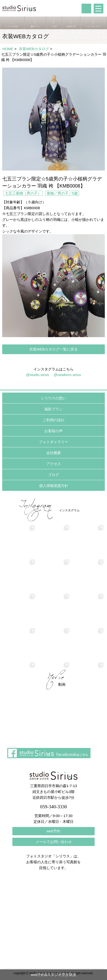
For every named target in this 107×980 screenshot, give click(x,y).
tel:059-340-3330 (86, 9)
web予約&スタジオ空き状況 (54, 975)
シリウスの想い (53, 398)
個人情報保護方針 (54, 486)
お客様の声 (53, 431)
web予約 (54, 831)
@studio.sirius (37, 375)
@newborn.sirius (67, 375)
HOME (8, 49)
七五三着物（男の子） (23, 193)
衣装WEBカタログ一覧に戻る (53, 349)
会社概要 (54, 453)
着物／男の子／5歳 (62, 193)
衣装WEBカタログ (34, 49)
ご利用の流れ (54, 420)
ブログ (53, 475)
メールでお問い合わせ (54, 842)
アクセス (54, 464)
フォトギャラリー (54, 442)
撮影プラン (53, 409)
